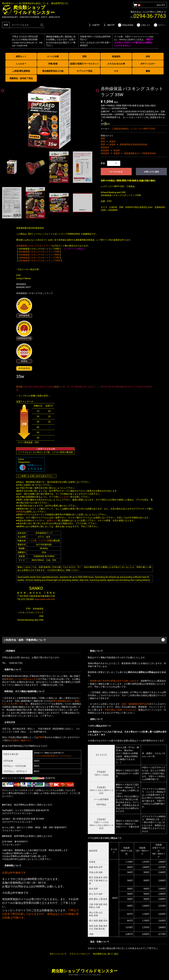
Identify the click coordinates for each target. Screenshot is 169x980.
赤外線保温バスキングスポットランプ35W (39, 252)
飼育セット (21, 56)
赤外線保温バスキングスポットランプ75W (39, 258)
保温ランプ (60, 387)
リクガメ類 (44, 541)
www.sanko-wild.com (45, 599)
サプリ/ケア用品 (84, 71)
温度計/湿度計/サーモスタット (84, 64)
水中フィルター (148, 64)
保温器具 (116, 56)
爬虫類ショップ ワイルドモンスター (84, 971)
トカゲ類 (32, 541)
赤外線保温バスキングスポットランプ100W (40, 261)
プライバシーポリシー (80, 954)
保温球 (112, 141)
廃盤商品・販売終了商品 (21, 78)
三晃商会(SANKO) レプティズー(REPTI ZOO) (134, 129)
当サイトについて (58, 954)
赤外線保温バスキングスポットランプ (34, 246)
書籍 (148, 71)
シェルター (21, 64)
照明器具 (20, 512)
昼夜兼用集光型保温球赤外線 (133, 144)
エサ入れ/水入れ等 (116, 64)
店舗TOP (94, 25)
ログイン (160, 25)
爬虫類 (19, 387)
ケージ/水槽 (53, 56)
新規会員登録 (125, 25)
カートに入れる (116, 172)
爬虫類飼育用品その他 (53, 71)
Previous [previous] (2, 90)
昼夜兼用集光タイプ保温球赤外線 (140, 153)
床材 (148, 56)
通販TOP (109, 25)
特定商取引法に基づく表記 (106, 954)
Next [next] (97, 90)
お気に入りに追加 (151, 172)
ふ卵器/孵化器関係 (21, 71)
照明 (84, 56)
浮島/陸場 (53, 64)
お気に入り (143, 25)
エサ (116, 71)
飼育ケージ (52, 521)
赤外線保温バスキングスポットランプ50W (39, 255)
